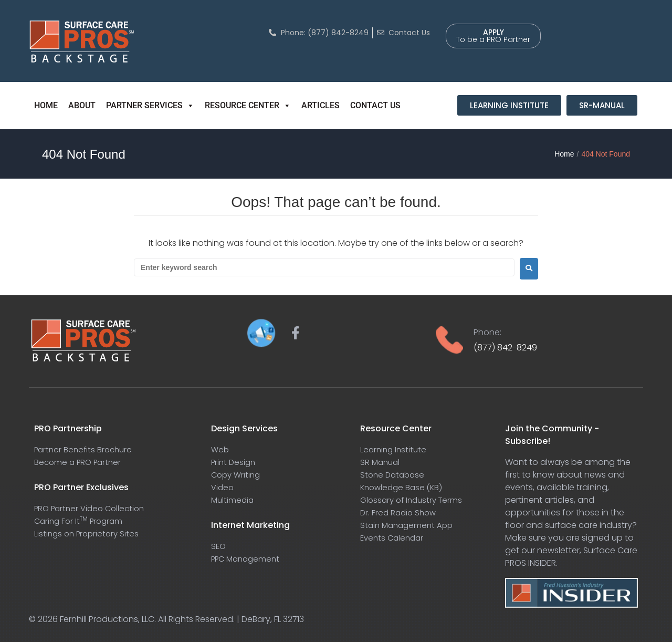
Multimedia (233, 500)
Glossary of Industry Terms (414, 500)
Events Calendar (394, 538)
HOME (46, 105)
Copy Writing (237, 475)
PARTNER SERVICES (150, 106)
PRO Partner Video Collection (93, 508)
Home (564, 154)
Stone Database (394, 475)
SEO (219, 546)
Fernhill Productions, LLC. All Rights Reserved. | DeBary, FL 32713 (182, 619)
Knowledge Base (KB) (403, 487)
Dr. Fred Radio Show (400, 512)
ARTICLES (321, 105)
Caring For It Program (81, 521)
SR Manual (381, 462)
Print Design (235, 462)
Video (223, 487)
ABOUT (82, 105)
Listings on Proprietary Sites (89, 534)
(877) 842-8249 (505, 348)
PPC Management (248, 559)
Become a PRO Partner (80, 462)
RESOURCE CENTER (248, 106)
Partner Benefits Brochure (86, 449)
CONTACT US (375, 105)
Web (220, 449)
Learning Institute (395, 449)
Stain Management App (409, 525)
